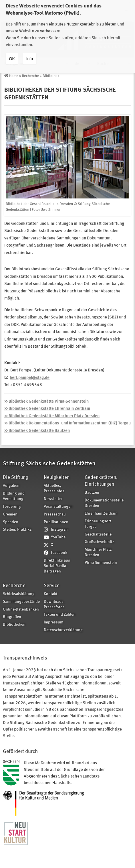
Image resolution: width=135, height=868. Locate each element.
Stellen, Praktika (17, 530)
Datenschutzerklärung (62, 630)
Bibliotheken (14, 625)
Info (30, 54)
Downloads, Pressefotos (54, 605)
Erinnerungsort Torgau (98, 524)
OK (12, 54)
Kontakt (51, 594)
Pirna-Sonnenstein (101, 563)
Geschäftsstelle (98, 535)
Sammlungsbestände (21, 602)
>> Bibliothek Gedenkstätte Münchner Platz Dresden (52, 416)
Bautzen (92, 493)
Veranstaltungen (58, 507)
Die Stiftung (15, 478)
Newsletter (53, 499)
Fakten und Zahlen (60, 615)
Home (14, 76)
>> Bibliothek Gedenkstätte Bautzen (37, 431)
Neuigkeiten (57, 478)
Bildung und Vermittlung (14, 496)
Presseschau (55, 514)
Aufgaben (11, 486)
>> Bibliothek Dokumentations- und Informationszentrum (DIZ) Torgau (67, 423)
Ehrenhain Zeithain (101, 514)
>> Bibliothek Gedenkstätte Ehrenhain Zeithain (47, 409)
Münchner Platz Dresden (98, 552)
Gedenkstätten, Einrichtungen (101, 481)
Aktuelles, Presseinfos (54, 489)
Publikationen (56, 522)
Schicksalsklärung (19, 594)
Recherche (30, 76)
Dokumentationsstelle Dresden (103, 503)
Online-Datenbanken (21, 610)
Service (52, 586)
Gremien (10, 514)
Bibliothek (51, 76)
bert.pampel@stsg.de (30, 378)
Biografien (12, 617)
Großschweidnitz (100, 542)
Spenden (11, 522)
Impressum (53, 622)
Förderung (12, 507)
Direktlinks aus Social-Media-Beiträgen (57, 566)
